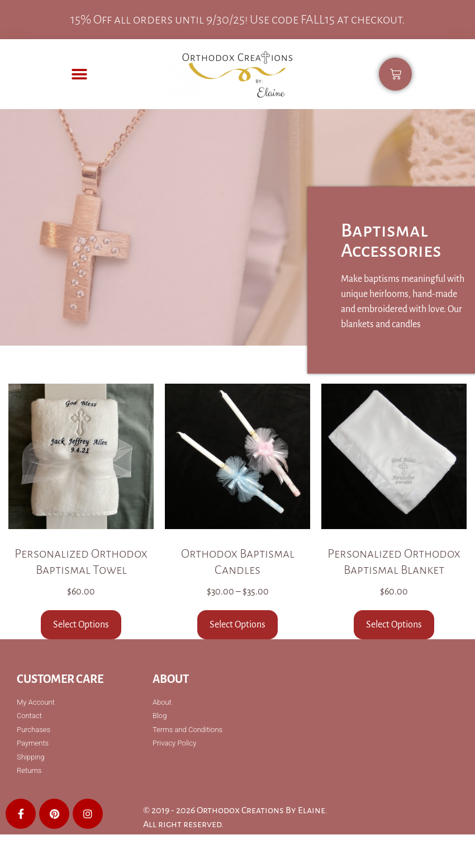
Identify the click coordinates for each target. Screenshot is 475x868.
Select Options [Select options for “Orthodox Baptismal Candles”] (237, 625)
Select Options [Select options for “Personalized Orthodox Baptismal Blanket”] (394, 625)
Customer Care (60, 679)
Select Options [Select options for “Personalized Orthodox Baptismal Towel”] (81, 625)
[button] (80, 74)
